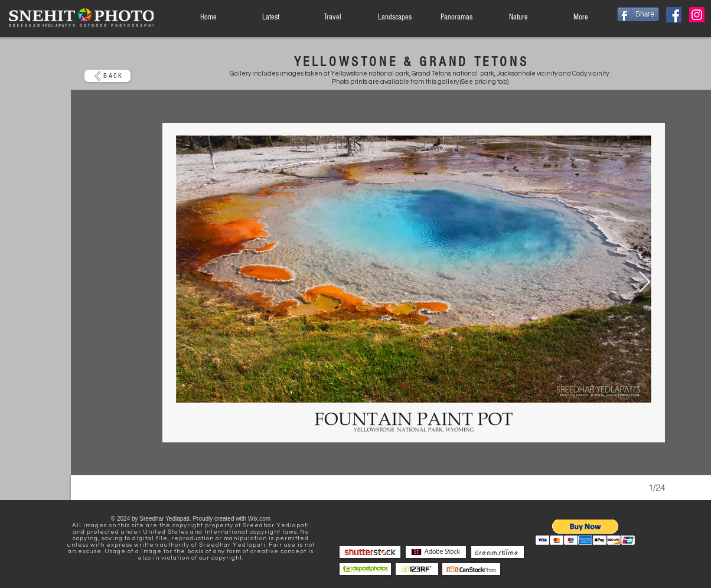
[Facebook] (674, 15)
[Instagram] (697, 15)
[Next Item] (645, 282)
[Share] (638, 14)
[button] (586, 532)
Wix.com (259, 519)
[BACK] (107, 76)
